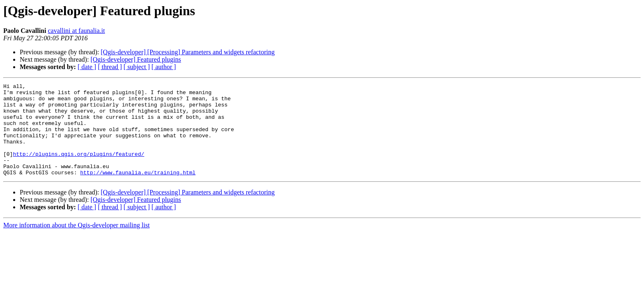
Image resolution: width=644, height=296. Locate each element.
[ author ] (164, 67)
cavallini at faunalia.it (76, 31)
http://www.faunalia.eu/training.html (138, 191)
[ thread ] (110, 67)
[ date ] (87, 67)
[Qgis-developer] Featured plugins (136, 59)
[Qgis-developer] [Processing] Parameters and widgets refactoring (187, 52)
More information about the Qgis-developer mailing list (76, 244)
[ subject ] (137, 67)
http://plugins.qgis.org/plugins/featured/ (78, 169)
